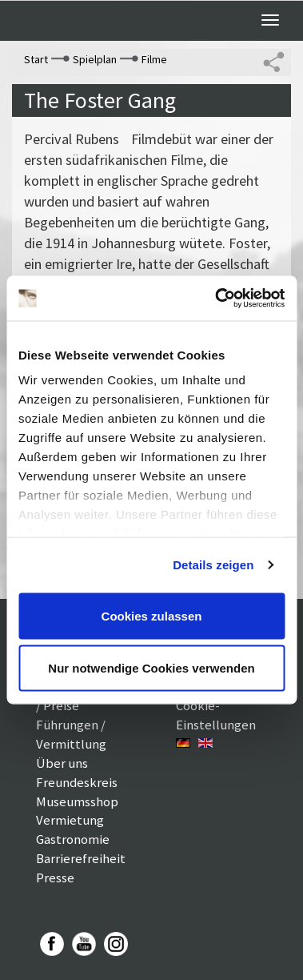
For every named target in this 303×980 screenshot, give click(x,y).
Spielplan (95, 59)
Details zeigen (213, 565)
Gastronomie (73, 839)
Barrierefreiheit (81, 858)
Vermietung (70, 820)
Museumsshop (77, 801)
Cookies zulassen (152, 615)
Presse (55, 878)
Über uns (62, 763)
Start (36, 59)
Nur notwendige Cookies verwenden (151, 668)
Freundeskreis (77, 782)
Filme (154, 59)
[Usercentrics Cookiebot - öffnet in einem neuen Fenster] (216, 299)
